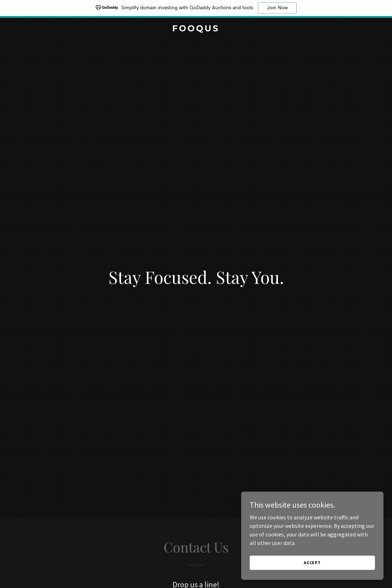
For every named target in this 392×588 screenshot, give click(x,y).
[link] (196, 29)
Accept (312, 577)
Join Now (277, 8)
